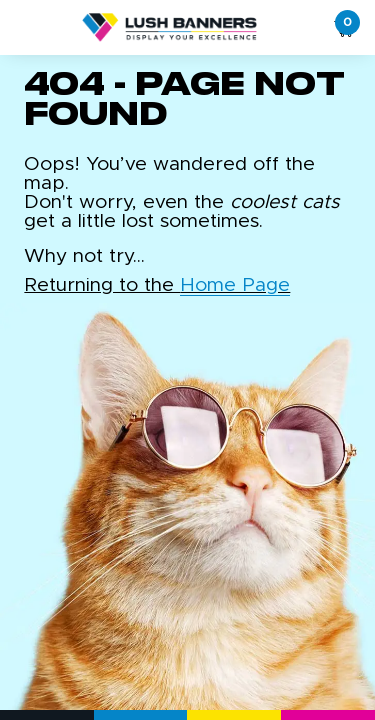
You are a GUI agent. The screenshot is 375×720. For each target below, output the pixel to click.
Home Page (235, 285)
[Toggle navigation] (21, 28)
